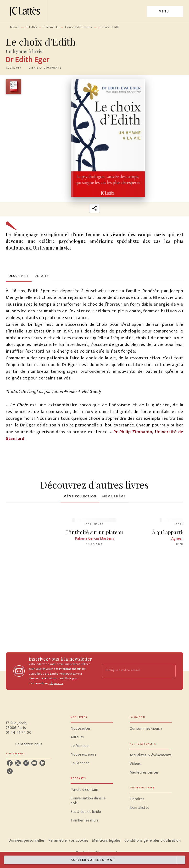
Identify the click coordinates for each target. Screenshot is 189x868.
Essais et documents (78, 27)
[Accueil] (26, 11)
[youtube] (34, 763)
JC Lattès (31, 27)
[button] (45, 68)
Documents (51, 27)
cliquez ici (56, 683)
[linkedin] (42, 763)
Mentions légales (106, 841)
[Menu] (165, 12)
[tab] (19, 276)
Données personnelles (26, 841)
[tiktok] (10, 771)
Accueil (14, 27)
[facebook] (10, 763)
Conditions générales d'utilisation (153, 841)
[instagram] (26, 763)
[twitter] (18, 763)
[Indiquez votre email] (133, 671)
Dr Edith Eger (28, 60)
